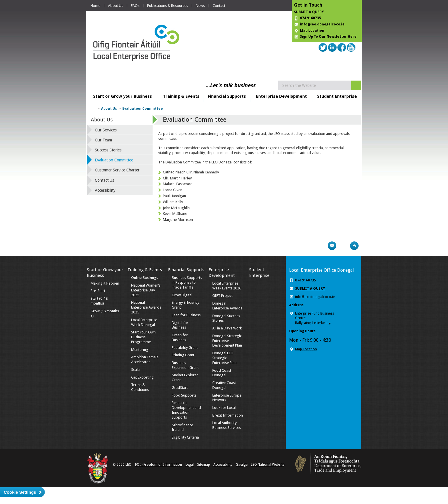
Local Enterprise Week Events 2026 (227, 286)
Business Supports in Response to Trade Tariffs (187, 282)
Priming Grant (183, 355)
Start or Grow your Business (123, 96)
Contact (219, 6)
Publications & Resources (168, 6)
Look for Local (224, 408)
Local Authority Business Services (227, 425)
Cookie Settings (20, 492)
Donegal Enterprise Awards (227, 306)
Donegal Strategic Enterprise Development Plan (227, 341)
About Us (116, 6)
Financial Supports (227, 96)
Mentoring (140, 350)
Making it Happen (105, 283)
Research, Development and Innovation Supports (186, 410)
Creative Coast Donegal (224, 385)
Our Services (106, 130)
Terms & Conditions (140, 387)
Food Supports (184, 395)
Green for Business (180, 337)
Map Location (312, 31)
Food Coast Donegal (222, 373)
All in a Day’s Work (227, 328)
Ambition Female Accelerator (145, 359)
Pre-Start (98, 291)
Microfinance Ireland (182, 427)
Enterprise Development (281, 96)
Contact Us (104, 180)
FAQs (135, 6)
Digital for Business (180, 325)
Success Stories (108, 150)
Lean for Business (186, 315)
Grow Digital (182, 295)
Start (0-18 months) (99, 301)
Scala (135, 370)
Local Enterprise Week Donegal (144, 322)
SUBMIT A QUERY (309, 12)
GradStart (180, 388)
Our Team (103, 140)
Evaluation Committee (143, 109)
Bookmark (343, 246)
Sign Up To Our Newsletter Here (328, 37)
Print (321, 246)
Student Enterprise (337, 96)
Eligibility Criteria (185, 437)
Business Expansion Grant (185, 365)
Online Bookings (145, 278)
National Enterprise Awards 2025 (146, 307)
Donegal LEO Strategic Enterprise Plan (224, 358)
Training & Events (181, 96)
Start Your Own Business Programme (143, 337)
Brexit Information (228, 415)
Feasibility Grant (185, 348)
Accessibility (105, 190)
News (200, 6)
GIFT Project (222, 296)
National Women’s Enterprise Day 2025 (146, 290)
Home (95, 6)
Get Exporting (142, 377)
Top (354, 246)
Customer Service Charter (117, 170)
